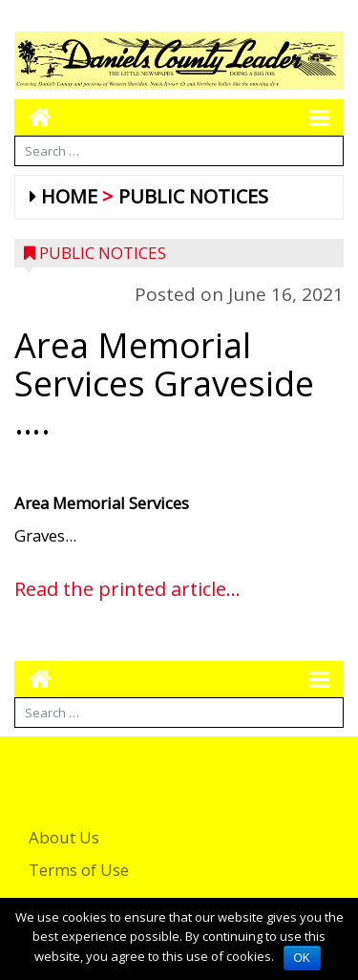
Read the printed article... (127, 589)
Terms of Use (79, 870)
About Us (64, 837)
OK (302, 958)
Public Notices (193, 196)
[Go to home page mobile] (33, 117)
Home (69, 196)
